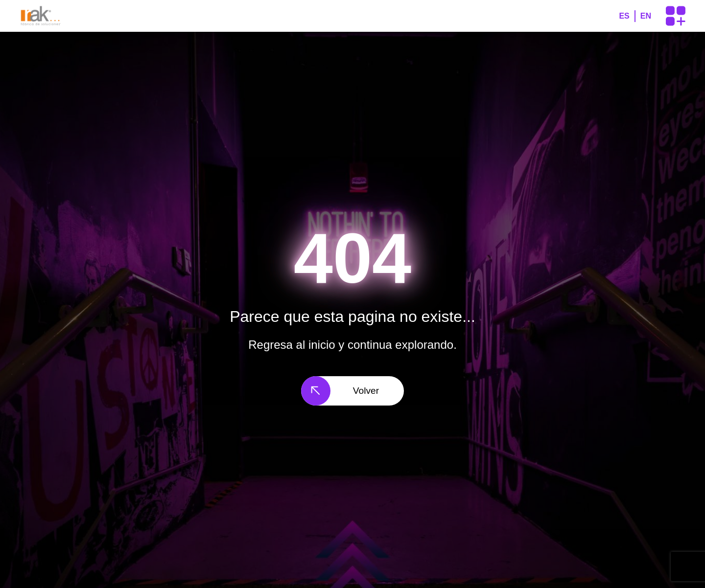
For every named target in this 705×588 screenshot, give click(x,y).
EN (646, 16)
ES (624, 16)
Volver (340, 391)
